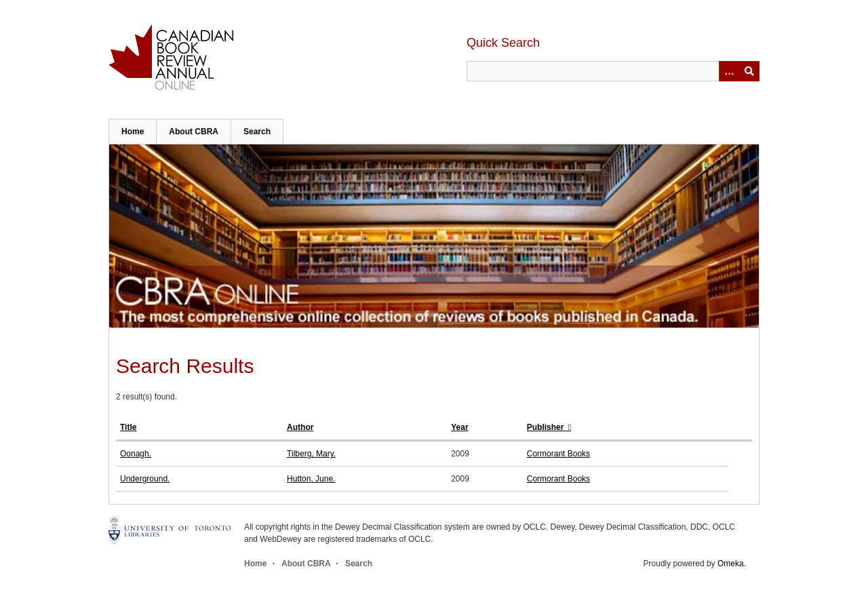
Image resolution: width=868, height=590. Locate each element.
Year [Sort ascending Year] (459, 427)
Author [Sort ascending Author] (300, 427)
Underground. (145, 479)
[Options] (729, 71)
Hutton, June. (311, 479)
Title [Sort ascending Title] (128, 427)
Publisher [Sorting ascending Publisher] (547, 427)
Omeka (731, 564)
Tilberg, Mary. (311, 454)
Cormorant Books (558, 454)
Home (133, 132)
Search (257, 132)
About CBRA (194, 132)
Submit (749, 71)
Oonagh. (136, 454)
